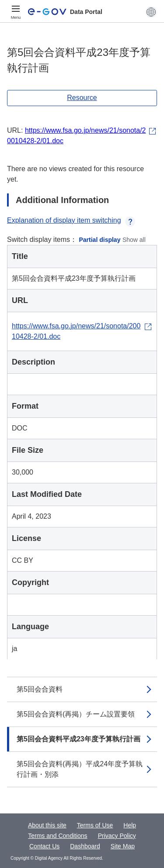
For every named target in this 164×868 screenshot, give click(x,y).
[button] (151, 12)
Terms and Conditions (58, 836)
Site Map (123, 846)
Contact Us (44, 846)
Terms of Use (95, 825)
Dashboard (85, 846)
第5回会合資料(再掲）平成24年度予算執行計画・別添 (80, 769)
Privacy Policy (117, 836)
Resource (82, 98)
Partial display (100, 240)
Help (130, 825)
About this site (47, 825)
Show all (134, 240)
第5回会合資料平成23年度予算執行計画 (79, 739)
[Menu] (16, 12)
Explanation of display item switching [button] (71, 220)
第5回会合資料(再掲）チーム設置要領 (76, 714)
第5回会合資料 (40, 689)
